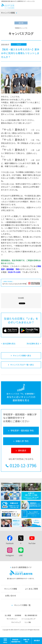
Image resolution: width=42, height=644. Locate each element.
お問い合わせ (11, 596)
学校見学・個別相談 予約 (16, 641)
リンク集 (28, 622)
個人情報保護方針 (31, 615)
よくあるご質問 (31, 589)
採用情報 (18, 615)
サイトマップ (16, 622)
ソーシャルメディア (28, 619)
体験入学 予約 (26, 641)
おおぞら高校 (8, 8)
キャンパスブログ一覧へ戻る (22, 365)
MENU (10, 638)
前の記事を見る (9, 343)
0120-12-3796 (23, 465)
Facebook (10, 543)
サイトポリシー (12, 619)
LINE (21, 555)
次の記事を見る (33, 343)
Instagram (10, 555)
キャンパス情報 (8, 13)
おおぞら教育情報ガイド (22, 567)
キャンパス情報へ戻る (22, 355)
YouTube (32, 543)
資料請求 (37, 641)
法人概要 (8, 615)
